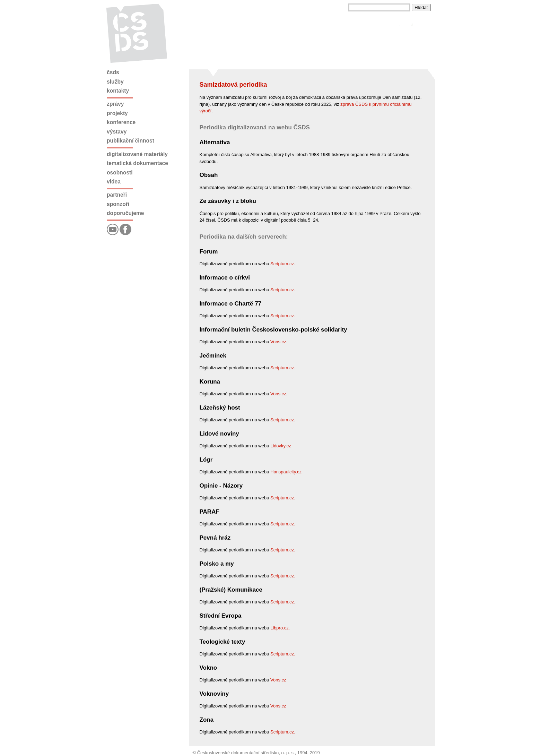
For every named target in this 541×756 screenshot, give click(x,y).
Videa (114, 182)
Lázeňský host (220, 408)
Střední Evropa (221, 616)
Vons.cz (278, 342)
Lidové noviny (219, 434)
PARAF (210, 512)
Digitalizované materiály (137, 154)
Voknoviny (214, 694)
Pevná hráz (215, 538)
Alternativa (215, 142)
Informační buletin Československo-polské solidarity (273, 330)
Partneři (117, 195)
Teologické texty (222, 642)
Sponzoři (118, 204)
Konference (121, 122)
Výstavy (117, 132)
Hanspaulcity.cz (286, 472)
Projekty (117, 113)
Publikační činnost (130, 141)
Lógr (206, 460)
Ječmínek (213, 356)
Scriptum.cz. (283, 264)
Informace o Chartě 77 (231, 304)
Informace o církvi (225, 278)
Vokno (208, 668)
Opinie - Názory (221, 486)
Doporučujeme (125, 213)
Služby (115, 82)
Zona (207, 720)
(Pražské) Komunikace (231, 590)
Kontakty (118, 91)
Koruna (210, 382)
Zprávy (115, 104)
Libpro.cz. (280, 628)
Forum (209, 252)
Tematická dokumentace (137, 163)
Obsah (209, 175)
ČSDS (113, 72)
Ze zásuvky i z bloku (228, 201)
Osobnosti (120, 173)
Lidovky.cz (281, 446)
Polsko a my (217, 564)
